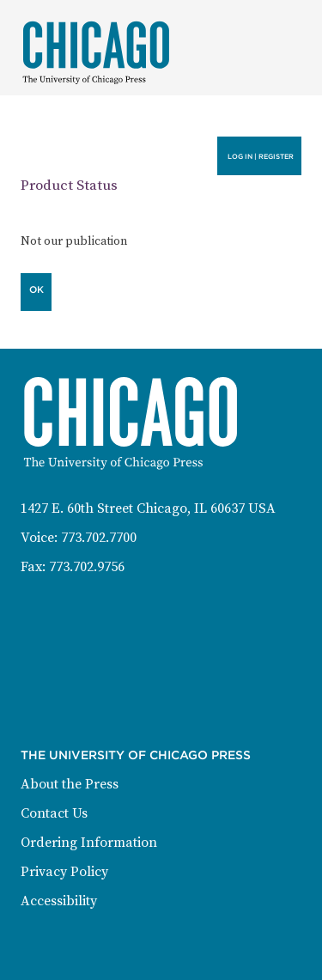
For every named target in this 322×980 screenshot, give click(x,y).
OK (36, 289)
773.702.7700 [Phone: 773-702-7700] (99, 538)
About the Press (70, 784)
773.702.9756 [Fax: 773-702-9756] (87, 567)
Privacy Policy (64, 872)
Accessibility (59, 901)
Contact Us (54, 813)
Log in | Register (261, 156)
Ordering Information (89, 843)
